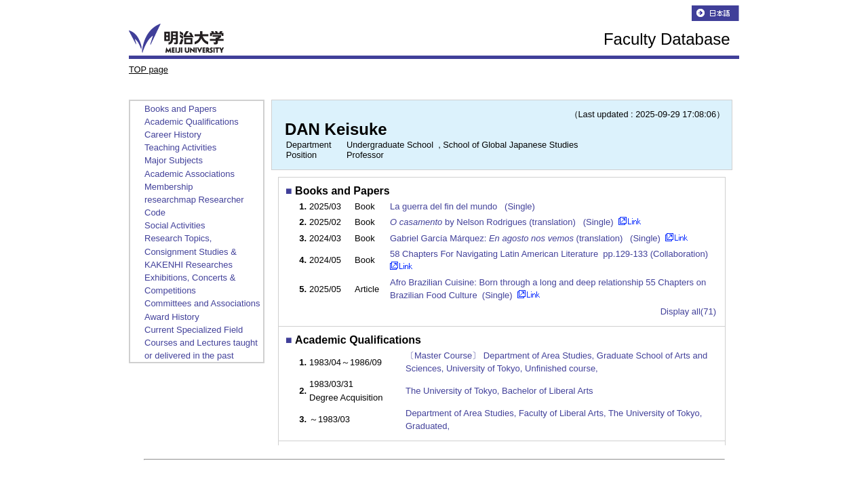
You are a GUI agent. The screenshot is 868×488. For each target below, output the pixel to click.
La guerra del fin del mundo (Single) (464, 206)
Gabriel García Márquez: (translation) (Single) (526, 238)
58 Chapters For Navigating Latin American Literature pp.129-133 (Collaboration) (550, 254)
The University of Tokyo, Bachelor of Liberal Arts (499, 391)
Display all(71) (688, 311)
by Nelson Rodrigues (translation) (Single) (503, 222)
